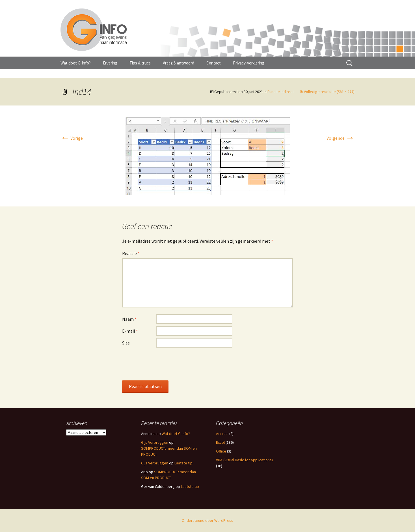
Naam (129, 319)
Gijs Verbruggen (155, 442)
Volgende (341, 138)
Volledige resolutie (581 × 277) (329, 92)
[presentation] (165, 364)
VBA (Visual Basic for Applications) (244, 460)
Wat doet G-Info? (76, 63)
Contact (214, 63)
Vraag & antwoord (179, 63)
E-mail (130, 331)
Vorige (72, 138)
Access (222, 434)
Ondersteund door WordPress (207, 520)
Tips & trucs (140, 63)
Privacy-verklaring (249, 63)
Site (126, 343)
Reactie (131, 253)
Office (221, 451)
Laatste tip (183, 463)
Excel (220, 442)
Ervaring (110, 63)
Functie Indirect (281, 92)
